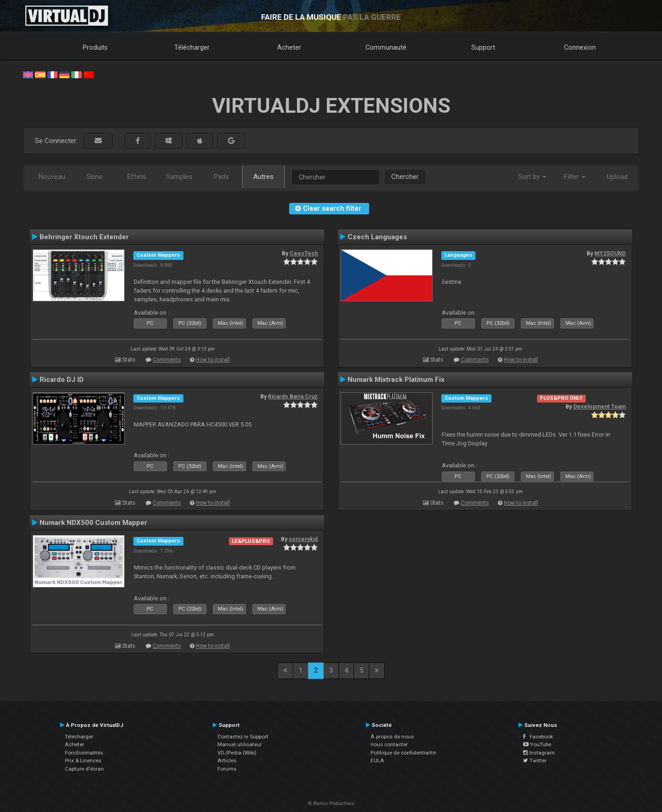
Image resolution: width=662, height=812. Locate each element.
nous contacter (389, 744)
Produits (95, 47)
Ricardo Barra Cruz (293, 397)
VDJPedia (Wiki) (237, 753)
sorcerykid (303, 539)
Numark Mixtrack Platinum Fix (396, 380)
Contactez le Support (243, 737)
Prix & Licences (83, 760)
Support (483, 47)
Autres (263, 177)
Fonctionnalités (84, 753)
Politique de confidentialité (403, 753)
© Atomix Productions (331, 803)
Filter (575, 177)
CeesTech (304, 253)
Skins (94, 177)
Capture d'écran (84, 769)
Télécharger (192, 47)
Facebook (538, 737)
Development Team (599, 407)
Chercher (405, 177)
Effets (137, 177)
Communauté (386, 47)
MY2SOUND (610, 253)
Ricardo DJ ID (62, 380)
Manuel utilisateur (240, 744)
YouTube (537, 744)
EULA (377, 760)
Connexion (580, 47)
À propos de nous (392, 737)
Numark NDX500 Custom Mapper (93, 523)
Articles (227, 760)
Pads (221, 177)
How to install (213, 360)
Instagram (539, 753)
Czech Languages (377, 237)
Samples (179, 177)
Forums (227, 769)
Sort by (532, 177)
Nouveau (52, 177)
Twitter (535, 760)
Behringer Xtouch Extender (84, 237)
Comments (167, 360)
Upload (617, 177)
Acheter (289, 47)
